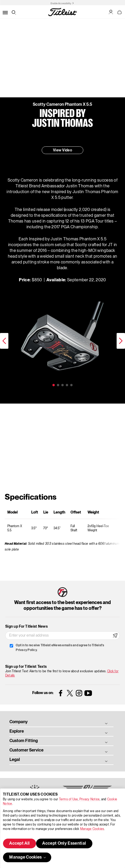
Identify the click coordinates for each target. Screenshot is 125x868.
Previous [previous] (4, 341)
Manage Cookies (92, 829)
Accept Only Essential (64, 844)
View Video (63, 150)
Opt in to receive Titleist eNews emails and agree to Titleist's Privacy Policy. (60, 648)
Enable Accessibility (61, 3)
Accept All (19, 844)
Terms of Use (69, 799)
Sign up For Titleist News (26, 627)
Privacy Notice (89, 799)
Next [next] (121, 341)
